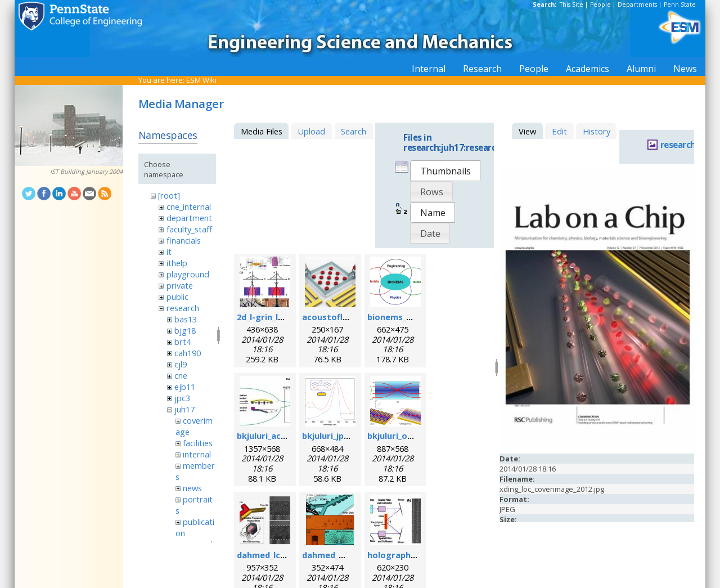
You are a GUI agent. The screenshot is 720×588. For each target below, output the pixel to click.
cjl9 (181, 364)
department (189, 218)
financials (184, 240)
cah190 (188, 353)
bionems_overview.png (415, 317)
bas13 (186, 319)
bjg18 (185, 330)
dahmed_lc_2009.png (278, 555)
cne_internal (189, 207)
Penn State (680, 5)
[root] (169, 195)
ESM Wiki (201, 80)
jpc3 (182, 398)
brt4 (183, 342)
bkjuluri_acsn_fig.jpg (278, 436)
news (192, 488)
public (177, 297)
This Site (571, 5)
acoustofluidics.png (343, 317)
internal (197, 454)
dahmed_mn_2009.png (346, 555)
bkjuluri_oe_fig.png (406, 436)
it (169, 252)
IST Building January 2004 (86, 172)
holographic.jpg (400, 555)
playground (188, 274)
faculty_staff (189, 229)
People (600, 5)
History (597, 131)
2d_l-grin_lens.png (274, 317)
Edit (559, 131)
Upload (311, 131)
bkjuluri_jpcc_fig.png (344, 436)
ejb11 (185, 387)
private (180, 285)
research (183, 308)
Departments (637, 5)
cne (181, 375)
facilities (198, 443)
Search (354, 131)
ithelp (177, 263)
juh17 (184, 409)
